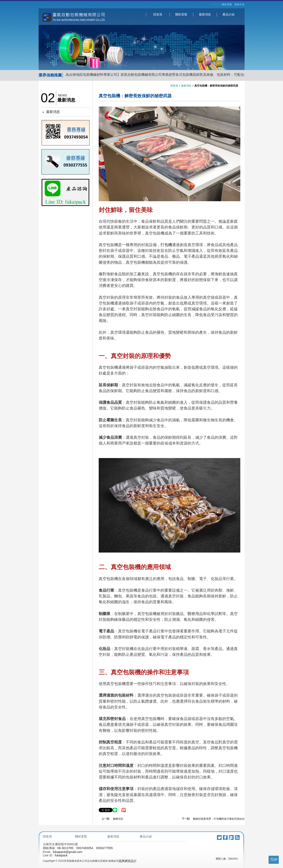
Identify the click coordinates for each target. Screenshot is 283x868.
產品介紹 (229, 14)
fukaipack (61, 855)
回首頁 (158, 14)
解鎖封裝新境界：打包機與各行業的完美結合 (219, 819)
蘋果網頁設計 (128, 861)
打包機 (166, 245)
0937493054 (85, 848)
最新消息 (205, 14)
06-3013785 (65, 848)
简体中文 (239, 5)
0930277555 (104, 848)
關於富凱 (181, 14)
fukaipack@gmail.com (67, 852)
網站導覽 (227, 5)
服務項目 (118, 819)
